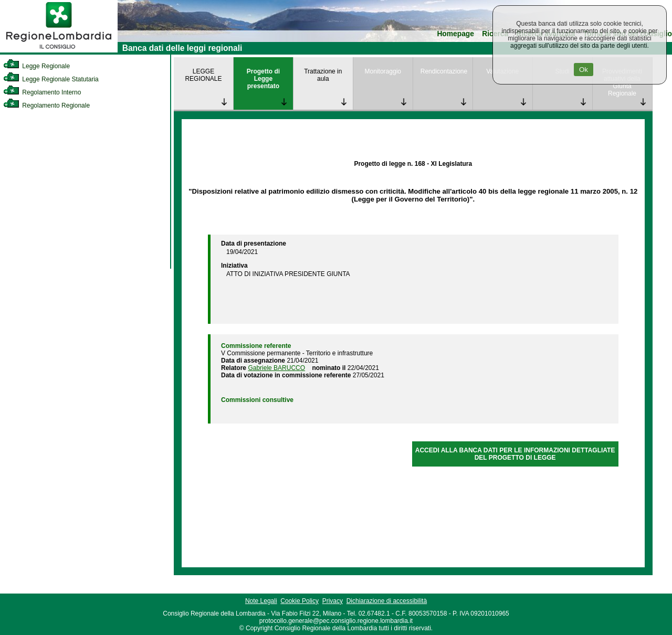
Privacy (333, 601)
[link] (59, 50)
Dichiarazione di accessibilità (387, 601)
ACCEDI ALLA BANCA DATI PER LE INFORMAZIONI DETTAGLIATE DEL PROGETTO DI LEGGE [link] (515, 454)
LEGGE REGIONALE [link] (203, 75)
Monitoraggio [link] (383, 71)
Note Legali (261, 601)
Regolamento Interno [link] (42, 92)
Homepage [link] (455, 34)
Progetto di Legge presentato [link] (263, 79)
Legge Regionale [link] (36, 66)
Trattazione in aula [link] (323, 75)
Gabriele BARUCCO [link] (276, 368)
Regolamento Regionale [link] (46, 105)
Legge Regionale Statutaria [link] (51, 79)
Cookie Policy (300, 601)
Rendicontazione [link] (444, 71)
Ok (584, 70)
